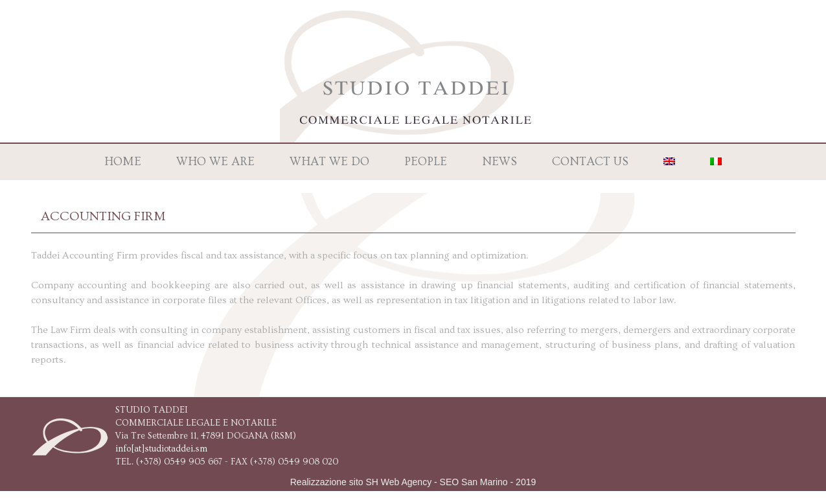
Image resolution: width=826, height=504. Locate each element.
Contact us (590, 162)
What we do (329, 162)
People (426, 162)
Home (123, 162)
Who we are (215, 162)
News (499, 162)
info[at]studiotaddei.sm (161, 449)
